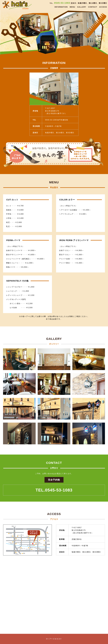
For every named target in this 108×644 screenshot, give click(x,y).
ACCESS (103, 7)
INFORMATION (61, 7)
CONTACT (93, 7)
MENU (72, 7)
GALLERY (82, 7)
